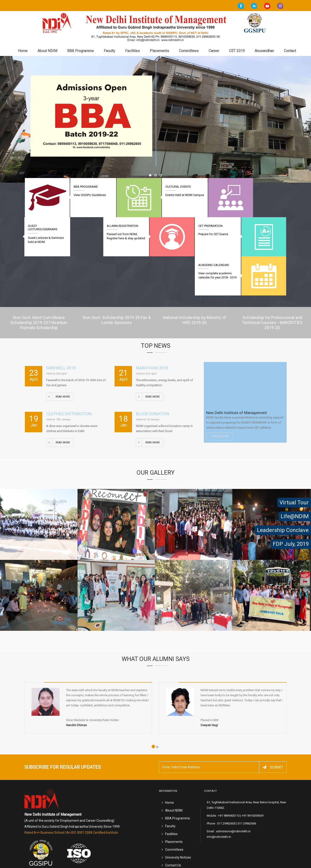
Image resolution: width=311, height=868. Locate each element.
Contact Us (173, 826)
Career (214, 51)
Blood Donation (153, 375)
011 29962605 (226, 784)
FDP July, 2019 (291, 544)
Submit (273, 728)
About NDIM (47, 51)
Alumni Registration (131, 226)
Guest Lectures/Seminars (261, 189)
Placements (159, 51)
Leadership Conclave (283, 530)
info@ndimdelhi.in (219, 797)
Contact (290, 51)
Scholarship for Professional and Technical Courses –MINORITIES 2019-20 (272, 283)
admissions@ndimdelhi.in (233, 792)
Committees (189, 51)
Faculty (109, 51)
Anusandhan (264, 51)
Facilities (132, 51)
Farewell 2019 (61, 329)
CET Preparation (215, 226)
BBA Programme (81, 51)
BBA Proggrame (84, 187)
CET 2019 (237, 51)
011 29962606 (247, 784)
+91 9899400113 (229, 776)
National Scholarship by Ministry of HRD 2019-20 (194, 281)
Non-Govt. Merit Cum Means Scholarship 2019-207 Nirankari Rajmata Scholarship (39, 283)
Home (23, 51)
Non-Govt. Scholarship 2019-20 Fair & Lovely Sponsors (117, 281)
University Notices (178, 818)
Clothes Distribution (69, 375)
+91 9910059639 (253, 776)
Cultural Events (172, 187)
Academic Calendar (43, 226)
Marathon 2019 (152, 329)
